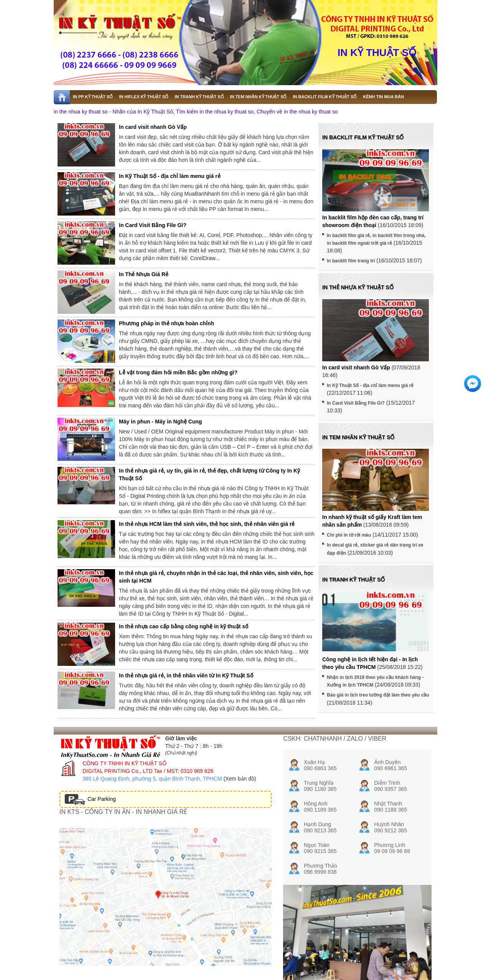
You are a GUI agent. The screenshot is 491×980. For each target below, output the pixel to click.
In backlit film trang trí (351, 261)
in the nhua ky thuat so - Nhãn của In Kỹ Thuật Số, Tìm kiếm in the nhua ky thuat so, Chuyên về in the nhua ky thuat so (196, 112)
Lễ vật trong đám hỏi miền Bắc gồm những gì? (178, 372)
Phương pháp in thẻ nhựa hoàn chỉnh (166, 323)
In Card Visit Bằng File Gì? (153, 225)
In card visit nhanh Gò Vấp (153, 127)
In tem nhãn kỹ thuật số (358, 437)
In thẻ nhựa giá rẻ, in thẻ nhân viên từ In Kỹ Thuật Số (186, 675)
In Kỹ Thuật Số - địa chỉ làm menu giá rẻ (170, 176)
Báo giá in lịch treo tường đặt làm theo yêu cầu (378, 695)
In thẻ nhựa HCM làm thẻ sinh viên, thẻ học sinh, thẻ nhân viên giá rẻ (207, 524)
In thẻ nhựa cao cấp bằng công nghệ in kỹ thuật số (184, 626)
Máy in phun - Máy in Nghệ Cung (160, 422)
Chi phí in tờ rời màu (349, 535)
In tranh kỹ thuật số (353, 580)
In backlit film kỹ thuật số (363, 137)
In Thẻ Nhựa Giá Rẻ (144, 274)
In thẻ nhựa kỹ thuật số (358, 287)
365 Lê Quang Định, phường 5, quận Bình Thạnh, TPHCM (152, 779)
